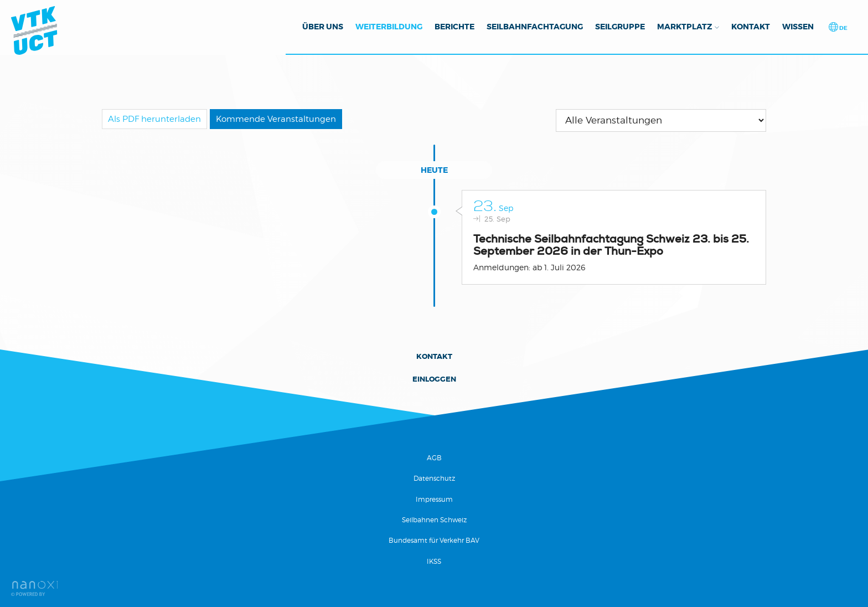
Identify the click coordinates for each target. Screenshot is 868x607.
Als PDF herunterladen (154, 119)
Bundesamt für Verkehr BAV (434, 540)
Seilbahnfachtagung (535, 27)
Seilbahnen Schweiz (434, 520)
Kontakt (751, 27)
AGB (434, 458)
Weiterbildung (389, 27)
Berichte (454, 27)
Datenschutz (434, 478)
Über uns (323, 27)
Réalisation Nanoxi (34, 588)
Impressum (434, 499)
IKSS (434, 561)
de (843, 28)
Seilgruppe (620, 27)
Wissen (798, 27)
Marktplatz (684, 27)
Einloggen (434, 379)
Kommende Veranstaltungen (276, 119)
